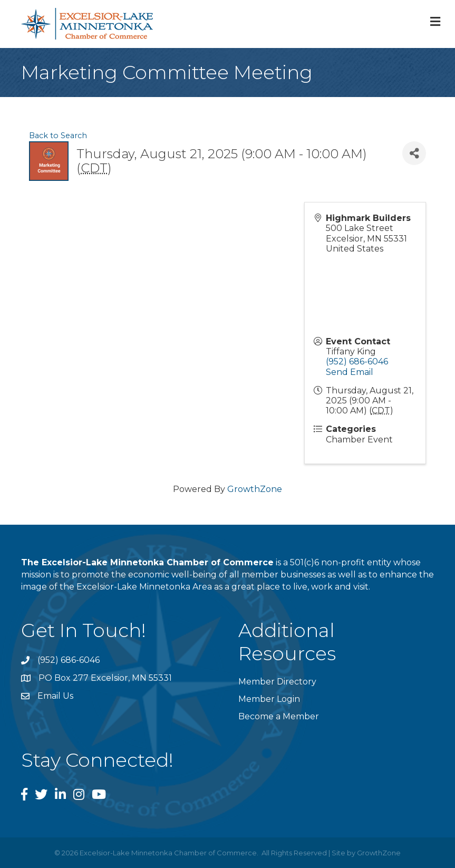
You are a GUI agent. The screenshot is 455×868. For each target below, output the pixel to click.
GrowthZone (255, 489)
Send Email (350, 372)
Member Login (269, 699)
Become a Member (279, 716)
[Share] (414, 153)
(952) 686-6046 (357, 361)
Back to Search (58, 136)
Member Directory (277, 682)
